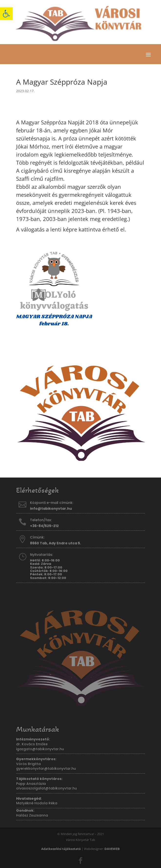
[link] (6, 14)
